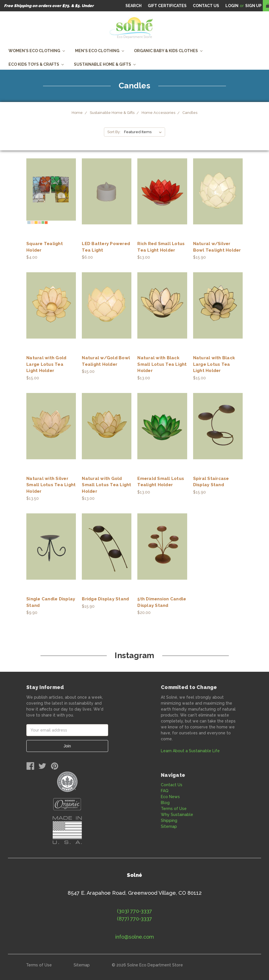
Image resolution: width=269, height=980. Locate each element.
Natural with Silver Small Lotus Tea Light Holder (51, 485)
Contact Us (172, 785)
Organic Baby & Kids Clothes (168, 51)
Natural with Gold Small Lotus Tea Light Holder (106, 485)
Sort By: (114, 132)
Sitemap (169, 826)
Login (232, 6)
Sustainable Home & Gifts (105, 64)
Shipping (169, 820)
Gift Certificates (167, 6)
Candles (190, 113)
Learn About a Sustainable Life (190, 751)
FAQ (165, 791)
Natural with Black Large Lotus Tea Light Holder (214, 364)
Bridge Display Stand (105, 599)
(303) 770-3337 (134, 911)
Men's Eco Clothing (100, 51)
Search (134, 6)
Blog (165, 803)
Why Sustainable (177, 815)
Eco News (170, 797)
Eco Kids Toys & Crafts (36, 64)
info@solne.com (135, 937)
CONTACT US (206, 6)
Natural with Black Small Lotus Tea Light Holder (162, 364)
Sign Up (253, 6)
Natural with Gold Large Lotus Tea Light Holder (46, 364)
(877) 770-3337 (134, 919)
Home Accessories (158, 113)
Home (77, 113)
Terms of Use (174, 809)
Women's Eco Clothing (37, 51)
